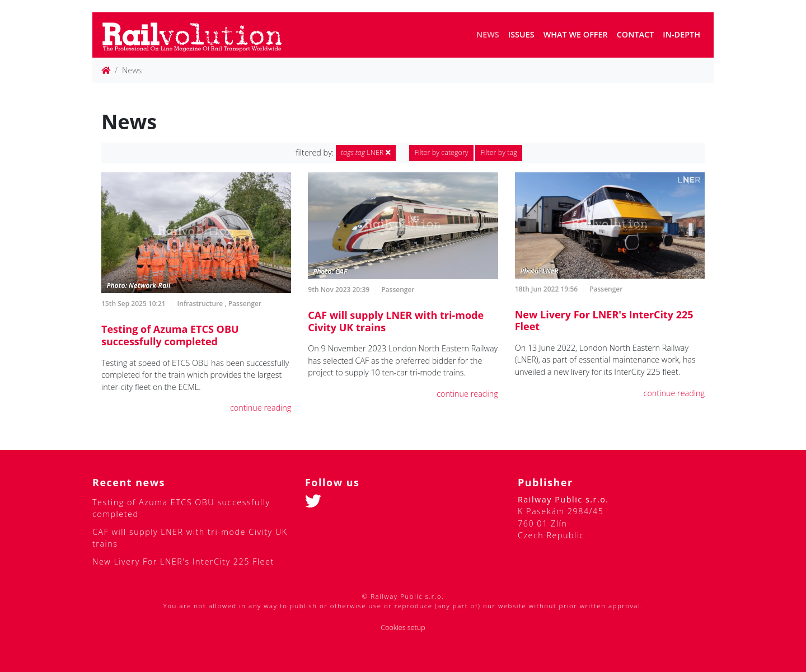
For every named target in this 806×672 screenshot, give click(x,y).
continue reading (261, 408)
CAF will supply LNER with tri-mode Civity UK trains (396, 321)
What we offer (576, 34)
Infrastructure (200, 304)
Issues (521, 34)
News (488, 34)
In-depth (681, 34)
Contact (636, 34)
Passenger (245, 304)
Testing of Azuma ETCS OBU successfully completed (170, 335)
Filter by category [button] (441, 152)
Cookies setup (403, 628)
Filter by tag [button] (498, 152)
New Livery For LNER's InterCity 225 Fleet (604, 321)
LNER (366, 152)
